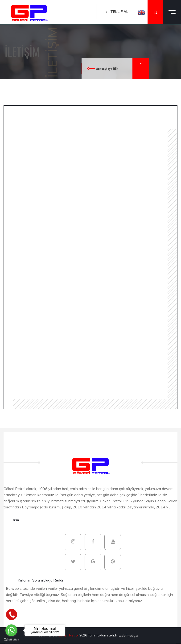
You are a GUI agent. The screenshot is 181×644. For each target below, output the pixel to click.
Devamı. (16, 520)
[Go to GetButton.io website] (11, 639)
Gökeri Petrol (69, 635)
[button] (142, 12)
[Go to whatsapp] (11, 630)
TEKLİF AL (115, 12)
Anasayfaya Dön (107, 69)
